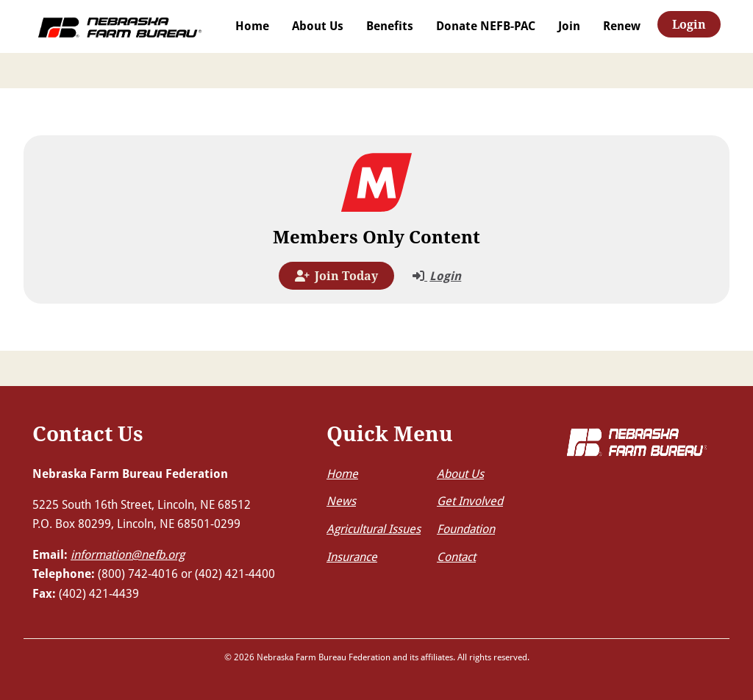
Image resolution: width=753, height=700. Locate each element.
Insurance (352, 556)
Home (252, 26)
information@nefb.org (128, 554)
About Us (318, 26)
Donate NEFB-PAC (486, 26)
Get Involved (470, 500)
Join (569, 26)
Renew (622, 26)
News (341, 500)
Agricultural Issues (374, 528)
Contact (456, 556)
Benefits (390, 26)
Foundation (466, 528)
